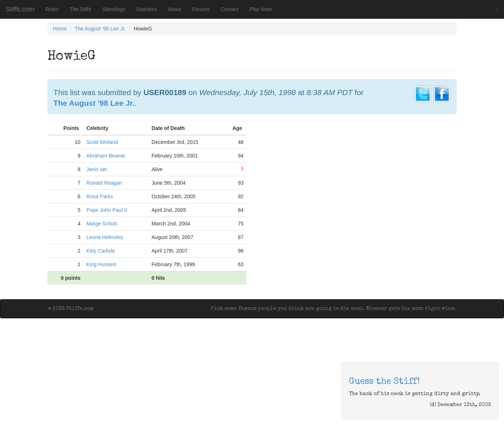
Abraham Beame (106, 156)
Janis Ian (97, 169)
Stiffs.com (20, 9)
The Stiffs (81, 9)
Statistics (147, 9)
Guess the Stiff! (384, 382)
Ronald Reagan (104, 183)
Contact (230, 9)
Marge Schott (102, 224)
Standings (114, 9)
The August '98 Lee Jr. (100, 29)
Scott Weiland (102, 142)
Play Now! (261, 9)
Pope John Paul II (107, 210)
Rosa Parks (100, 196)
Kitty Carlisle (101, 251)
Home (60, 29)
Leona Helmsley (105, 237)
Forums (201, 9)
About (175, 9)
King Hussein (102, 264)
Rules (52, 9)
